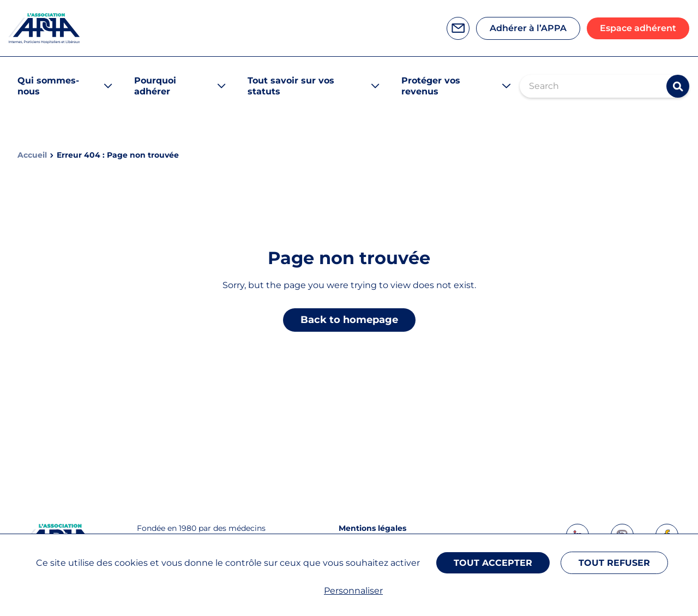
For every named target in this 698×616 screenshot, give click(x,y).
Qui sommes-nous (48, 86)
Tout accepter (493, 563)
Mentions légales (372, 528)
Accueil (32, 155)
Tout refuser (614, 563)
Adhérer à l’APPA (528, 28)
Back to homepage (349, 320)
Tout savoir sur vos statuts (291, 86)
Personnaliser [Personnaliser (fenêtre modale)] (353, 591)
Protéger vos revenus (431, 86)
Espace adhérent (638, 28)
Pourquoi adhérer (155, 86)
